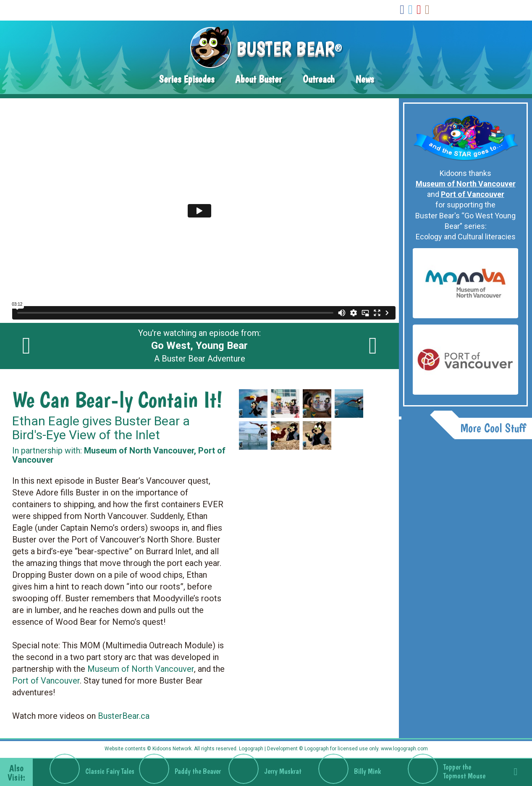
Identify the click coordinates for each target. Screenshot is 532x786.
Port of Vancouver (46, 681)
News (365, 79)
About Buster (258, 79)
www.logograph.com (404, 749)
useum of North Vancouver (144, 669)
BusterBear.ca (124, 716)
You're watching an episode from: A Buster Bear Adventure (199, 346)
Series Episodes (187, 79)
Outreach (319, 79)
